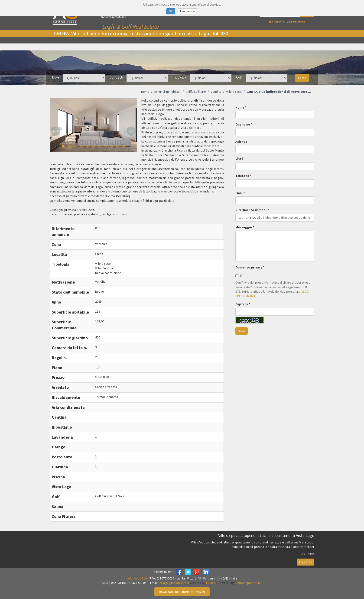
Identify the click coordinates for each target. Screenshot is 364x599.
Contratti (116, 77)
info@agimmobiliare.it (174, 583)
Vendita (216, 92)
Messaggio (244, 227)
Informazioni (188, 11)
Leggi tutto (305, 562)
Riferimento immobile (252, 210)
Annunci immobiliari (113, 17)
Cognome (243, 124)
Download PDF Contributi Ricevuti (182, 592)
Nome (240, 107)
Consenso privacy (249, 267)
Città (239, 159)
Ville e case (234, 92)
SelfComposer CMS (249, 583)
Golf (239, 77)
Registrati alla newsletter (287, 22)
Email (239, 193)
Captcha (242, 304)
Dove (56, 77)
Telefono (242, 176)
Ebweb (211, 583)
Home (145, 92)
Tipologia (180, 77)
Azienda (241, 142)
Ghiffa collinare (196, 92)
